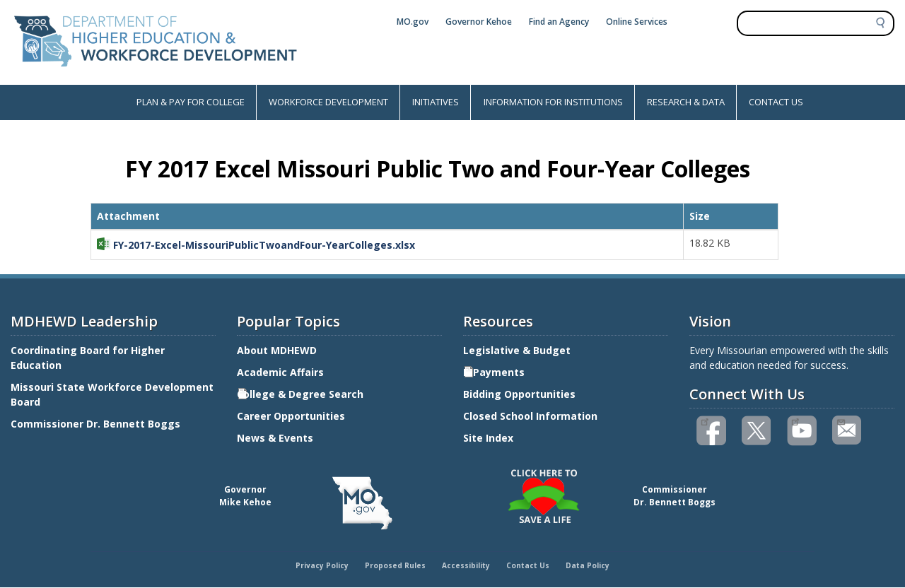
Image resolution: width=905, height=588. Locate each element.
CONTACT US (776, 102)
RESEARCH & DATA (686, 102)
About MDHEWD (277, 350)
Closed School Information (530, 416)
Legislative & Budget (518, 350)
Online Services (637, 22)
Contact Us (528, 565)
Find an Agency (559, 22)
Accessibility (466, 565)
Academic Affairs (282, 372)
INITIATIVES (436, 102)
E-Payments (494, 372)
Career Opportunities (291, 416)
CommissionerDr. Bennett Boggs (675, 496)
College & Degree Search (302, 394)
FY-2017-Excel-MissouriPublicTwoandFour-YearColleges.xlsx (264, 245)
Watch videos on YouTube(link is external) (795, 421)
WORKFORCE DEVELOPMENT (328, 102)
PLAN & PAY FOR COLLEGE (191, 102)
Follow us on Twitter (757, 431)
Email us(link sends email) (840, 421)
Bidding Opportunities (521, 394)
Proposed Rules (395, 565)
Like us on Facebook (705, 421)
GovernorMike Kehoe (245, 496)
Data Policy (588, 565)
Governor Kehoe (479, 22)
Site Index (490, 438)
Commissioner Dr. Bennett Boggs (95, 424)
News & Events (275, 438)
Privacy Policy (322, 565)
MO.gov (413, 22)
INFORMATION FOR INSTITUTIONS (553, 102)
